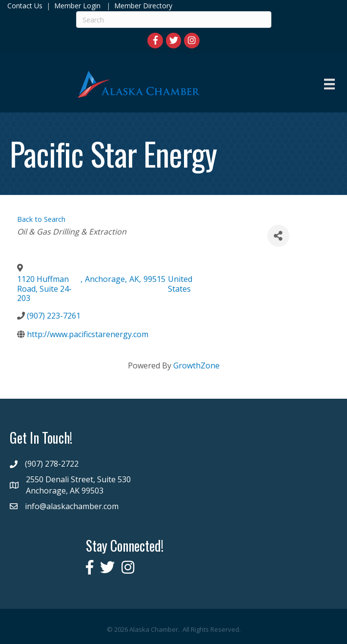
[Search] (174, 20)
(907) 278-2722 (52, 464)
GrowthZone (196, 365)
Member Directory (142, 6)
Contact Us (25, 6)
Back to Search (41, 219)
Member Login (77, 6)
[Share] (278, 236)
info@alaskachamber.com (72, 506)
